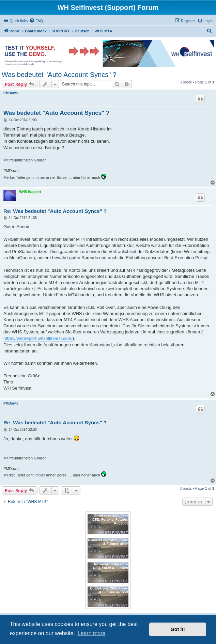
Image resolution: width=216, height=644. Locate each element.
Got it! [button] (178, 629)
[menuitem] (36, 21)
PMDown (11, 93)
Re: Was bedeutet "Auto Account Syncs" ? (55, 211)
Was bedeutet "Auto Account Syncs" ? (59, 75)
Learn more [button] (92, 633)
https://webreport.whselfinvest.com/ (38, 338)
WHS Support (30, 192)
